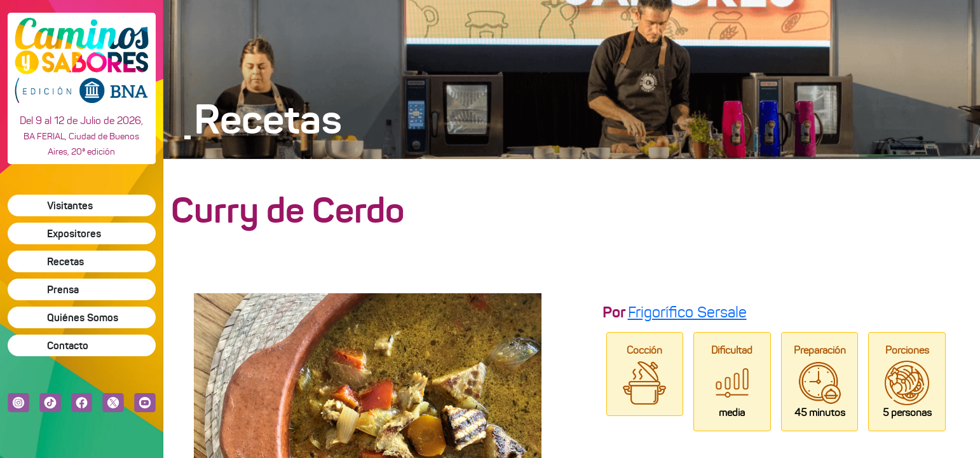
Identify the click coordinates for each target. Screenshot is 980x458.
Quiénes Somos (83, 317)
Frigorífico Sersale (687, 312)
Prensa (63, 289)
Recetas (65, 261)
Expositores (74, 233)
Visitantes (70, 205)
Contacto (68, 345)
